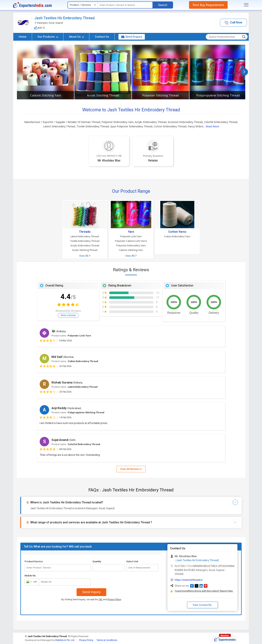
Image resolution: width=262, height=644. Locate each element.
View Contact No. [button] (202, 605)
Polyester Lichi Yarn (131, 236)
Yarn (131, 232)
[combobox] (31, 582)
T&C (100, 599)
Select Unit (132, 561)
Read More (212, 126)
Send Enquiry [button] (132, 37)
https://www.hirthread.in (189, 580)
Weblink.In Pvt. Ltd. (65, 640)
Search (163, 5)
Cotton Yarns (177, 232)
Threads (85, 232)
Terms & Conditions (107, 640)
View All (85, 256)
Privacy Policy (114, 599)
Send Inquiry (91, 592)
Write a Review (68, 315)
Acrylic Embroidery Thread (85, 245)
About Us (77, 37)
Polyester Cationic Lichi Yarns (131, 241)
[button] (233, 23)
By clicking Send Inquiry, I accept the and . (91, 599)
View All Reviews (131, 469)
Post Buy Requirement (208, 5)
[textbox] (125, 5)
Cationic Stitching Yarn (46, 95)
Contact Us (102, 37)
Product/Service (34, 561)
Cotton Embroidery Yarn (177, 236)
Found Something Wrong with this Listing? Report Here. (204, 591)
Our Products (48, 37)
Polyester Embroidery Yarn (131, 245)
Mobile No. (30, 576)
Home (23, 37)
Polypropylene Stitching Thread (218, 95)
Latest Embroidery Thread (85, 236)
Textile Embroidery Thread (85, 241)
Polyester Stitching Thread (160, 95)
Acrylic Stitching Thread (103, 95)
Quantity (97, 561)
